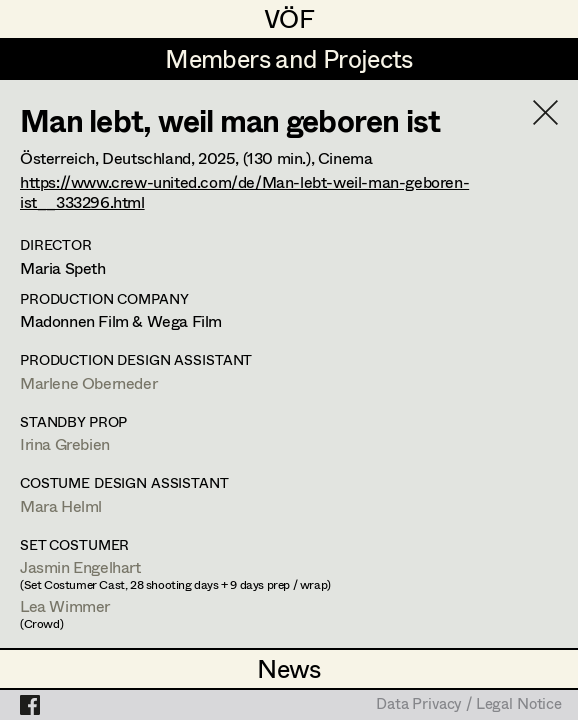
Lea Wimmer (65, 605)
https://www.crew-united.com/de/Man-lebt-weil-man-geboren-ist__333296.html (244, 191)
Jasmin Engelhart (80, 566)
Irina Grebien (65, 443)
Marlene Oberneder (88, 382)
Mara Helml (61, 505)
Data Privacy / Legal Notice (469, 705)
